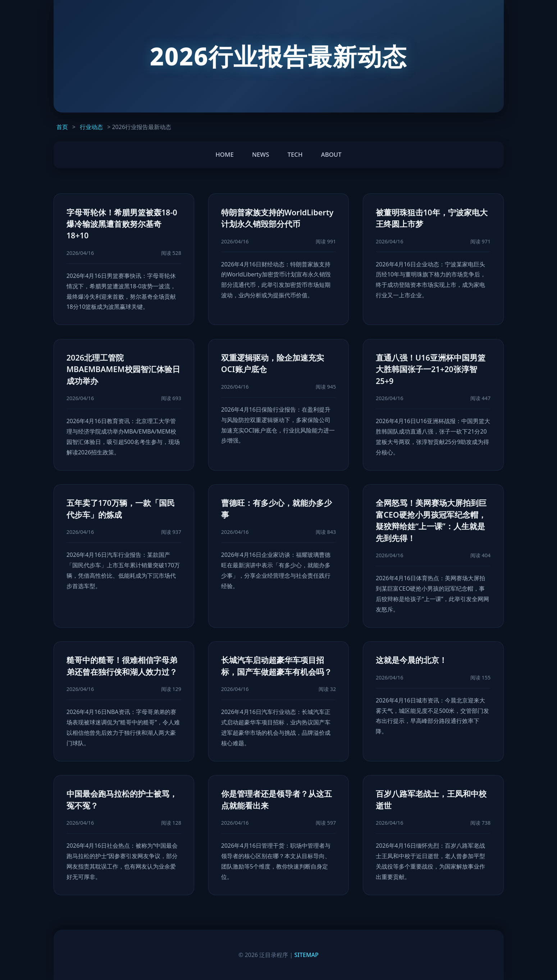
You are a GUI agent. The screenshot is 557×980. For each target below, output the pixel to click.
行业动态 (91, 127)
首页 (62, 127)
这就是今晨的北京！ (411, 660)
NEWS (261, 154)
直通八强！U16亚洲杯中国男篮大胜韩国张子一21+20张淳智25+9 (431, 369)
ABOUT (331, 154)
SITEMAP (307, 955)
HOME (224, 154)
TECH (295, 154)
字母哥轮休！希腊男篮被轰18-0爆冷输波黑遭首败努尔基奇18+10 (122, 224)
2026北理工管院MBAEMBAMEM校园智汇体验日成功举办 (123, 369)
